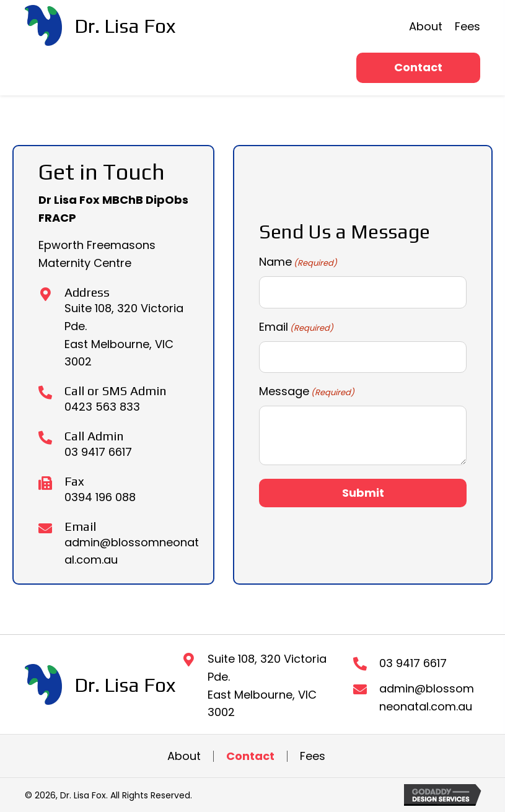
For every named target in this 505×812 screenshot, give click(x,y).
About (184, 756)
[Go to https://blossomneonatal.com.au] (100, 25)
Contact (250, 756)
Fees (313, 756)
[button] (418, 68)
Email (296, 327)
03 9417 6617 (98, 452)
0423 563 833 (102, 407)
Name (298, 262)
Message (307, 391)
